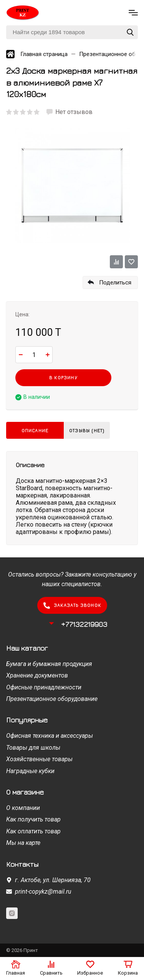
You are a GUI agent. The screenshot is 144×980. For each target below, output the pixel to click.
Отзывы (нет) (87, 431)
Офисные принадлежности (44, 687)
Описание (35, 431)
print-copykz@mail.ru (43, 892)
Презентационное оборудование (52, 699)
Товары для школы (33, 748)
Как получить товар (33, 819)
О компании (23, 808)
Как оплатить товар (33, 831)
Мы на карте (23, 843)
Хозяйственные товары (39, 759)
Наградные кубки (30, 771)
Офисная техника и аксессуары (50, 736)
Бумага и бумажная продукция (49, 664)
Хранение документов (37, 675)
